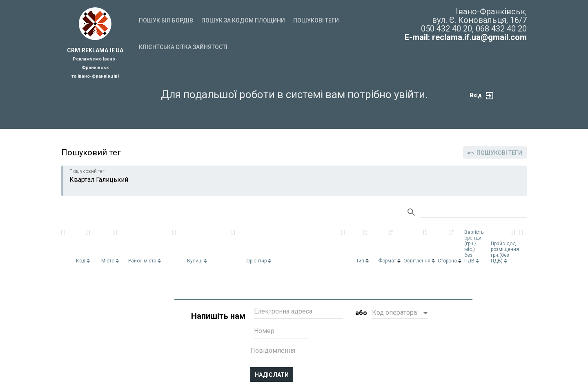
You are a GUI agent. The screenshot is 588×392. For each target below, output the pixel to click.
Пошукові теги (316, 20)
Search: (473, 213)
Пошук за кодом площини (243, 20)
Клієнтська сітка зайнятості (183, 47)
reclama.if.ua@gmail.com (479, 37)
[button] (400, 314)
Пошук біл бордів (166, 20)
